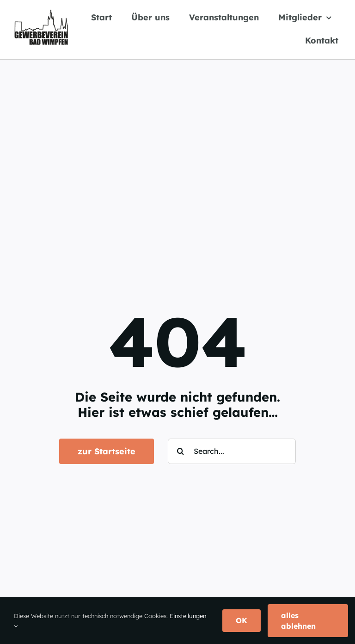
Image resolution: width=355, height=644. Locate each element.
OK (242, 620)
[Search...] (232, 451)
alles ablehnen (298, 620)
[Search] (181, 451)
